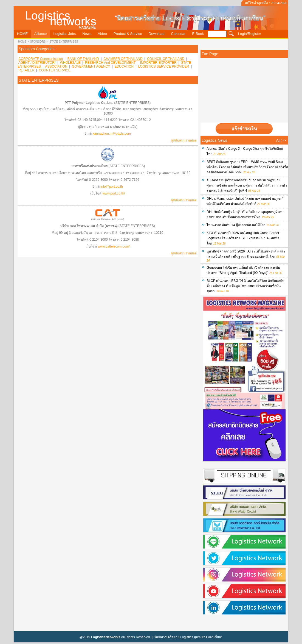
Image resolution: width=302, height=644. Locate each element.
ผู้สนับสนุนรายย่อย (184, 140)
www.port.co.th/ (114, 193)
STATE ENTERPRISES (64, 42)
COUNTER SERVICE (55, 70)
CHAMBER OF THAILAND (123, 59)
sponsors (38, 42)
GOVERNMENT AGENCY (91, 66)
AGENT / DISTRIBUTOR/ (37, 63)
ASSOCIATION (56, 66)
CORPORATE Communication (41, 59)
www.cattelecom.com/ (114, 246)
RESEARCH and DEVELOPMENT (110, 63)
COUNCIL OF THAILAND (166, 59)
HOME (22, 42)
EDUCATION (124, 66)
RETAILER (26, 70)
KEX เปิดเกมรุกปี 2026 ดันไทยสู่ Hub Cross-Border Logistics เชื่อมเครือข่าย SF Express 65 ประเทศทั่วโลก (243, 238)
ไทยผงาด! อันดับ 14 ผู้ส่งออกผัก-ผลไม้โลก (236, 225)
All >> (281, 140)
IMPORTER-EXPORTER (158, 63)
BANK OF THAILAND (83, 59)
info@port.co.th (112, 187)
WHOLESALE (70, 63)
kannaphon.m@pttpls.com (112, 134)
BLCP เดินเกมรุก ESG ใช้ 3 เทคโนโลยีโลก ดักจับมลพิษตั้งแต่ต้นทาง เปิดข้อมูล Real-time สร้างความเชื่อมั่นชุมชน (245, 286)
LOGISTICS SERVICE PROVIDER (164, 66)
